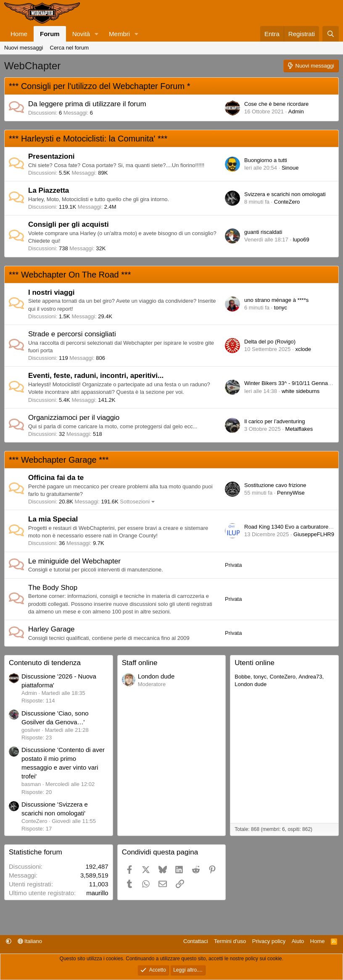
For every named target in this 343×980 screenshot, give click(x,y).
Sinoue (290, 168)
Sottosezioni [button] (135, 502)
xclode (303, 349)
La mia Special (53, 519)
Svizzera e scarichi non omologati (285, 194)
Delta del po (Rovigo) (270, 342)
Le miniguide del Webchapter (74, 561)
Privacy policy (269, 941)
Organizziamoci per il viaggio (74, 418)
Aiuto (298, 941)
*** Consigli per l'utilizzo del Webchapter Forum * (99, 86)
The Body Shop (53, 588)
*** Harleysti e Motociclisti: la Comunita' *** (88, 139)
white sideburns (301, 391)
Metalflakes (299, 429)
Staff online (140, 663)
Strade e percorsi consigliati (72, 334)
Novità (81, 34)
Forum (50, 34)
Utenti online (255, 663)
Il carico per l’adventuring (275, 421)
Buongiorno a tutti (266, 160)
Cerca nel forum (69, 48)
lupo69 (301, 240)
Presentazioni (51, 156)
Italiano (30, 941)
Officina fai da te (56, 478)
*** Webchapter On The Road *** (70, 275)
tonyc (281, 308)
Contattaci (196, 941)
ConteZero (287, 202)
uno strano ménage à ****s (276, 300)
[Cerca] (331, 34)
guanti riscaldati (263, 232)
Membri (119, 34)
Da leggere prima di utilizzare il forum (87, 104)
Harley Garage (51, 629)
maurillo (97, 893)
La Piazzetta (49, 190)
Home (19, 34)
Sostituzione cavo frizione (275, 485)
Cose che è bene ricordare (276, 104)
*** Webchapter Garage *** (59, 460)
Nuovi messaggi (24, 48)
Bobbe (243, 677)
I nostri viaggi (51, 292)
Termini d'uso (230, 941)
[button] (97, 34)
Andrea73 (310, 677)
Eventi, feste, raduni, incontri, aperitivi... (96, 376)
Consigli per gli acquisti (69, 224)
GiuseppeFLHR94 (315, 534)
